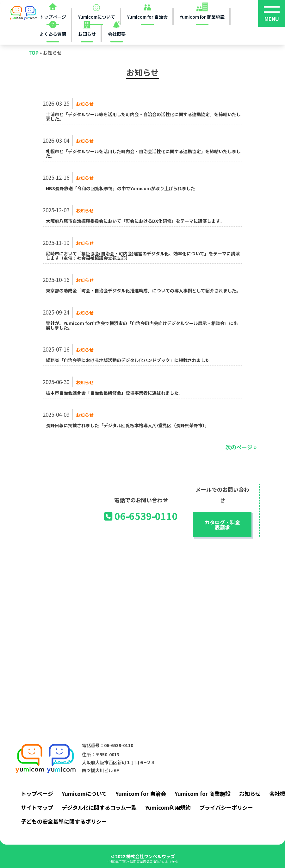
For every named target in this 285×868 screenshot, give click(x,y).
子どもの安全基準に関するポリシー (64, 821)
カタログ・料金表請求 (222, 525)
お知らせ (85, 104)
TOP (34, 53)
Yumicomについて (84, 793)
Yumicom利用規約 (168, 807)
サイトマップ (37, 807)
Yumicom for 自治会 (141, 793)
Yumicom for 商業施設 (203, 793)
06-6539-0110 (141, 516)
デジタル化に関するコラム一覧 (99, 807)
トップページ (37, 793)
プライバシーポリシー (226, 807)
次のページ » (241, 447)
